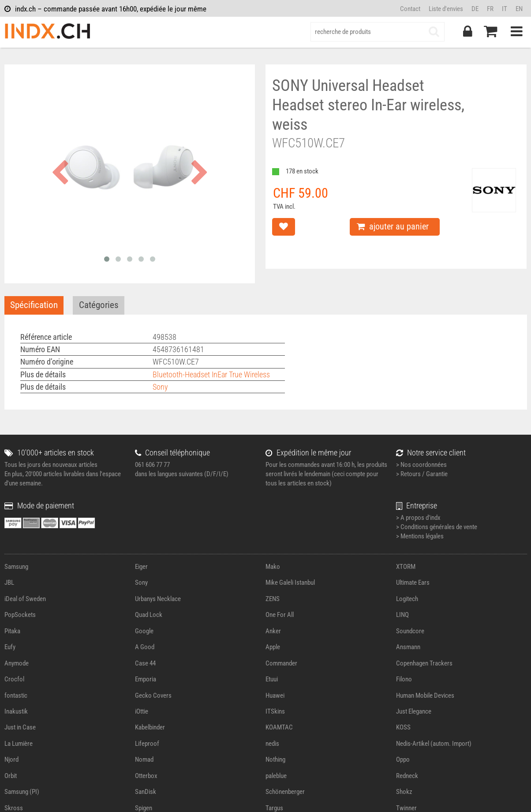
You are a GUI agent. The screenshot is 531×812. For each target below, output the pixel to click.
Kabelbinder (150, 727)
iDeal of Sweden (25, 599)
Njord (11, 759)
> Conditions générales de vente (437, 527)
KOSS (403, 727)
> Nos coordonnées (421, 465)
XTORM (406, 567)
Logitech (407, 599)
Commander (281, 663)
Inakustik (16, 711)
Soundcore (410, 631)
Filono (404, 679)
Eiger (141, 567)
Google (144, 631)
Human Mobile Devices (425, 695)
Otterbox (146, 776)
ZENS (273, 599)
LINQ (402, 615)
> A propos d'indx (418, 518)
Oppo (403, 759)
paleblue (276, 776)
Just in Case (20, 727)
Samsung (16, 567)
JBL (9, 583)
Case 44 (145, 663)
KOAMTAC (279, 727)
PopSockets (20, 615)
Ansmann (408, 647)
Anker (273, 631)
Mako (273, 567)
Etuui (272, 679)
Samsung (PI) (22, 792)
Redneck (407, 776)
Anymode (17, 663)
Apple (273, 647)
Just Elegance (414, 711)
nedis (272, 744)
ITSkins (275, 711)
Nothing (275, 759)
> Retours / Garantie (422, 474)
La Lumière (19, 744)
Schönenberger (285, 792)
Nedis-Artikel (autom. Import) (434, 744)
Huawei (275, 695)
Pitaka (12, 631)
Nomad (144, 759)
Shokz (404, 792)
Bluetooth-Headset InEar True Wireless (211, 374)
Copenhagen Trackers (424, 663)
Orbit (11, 776)
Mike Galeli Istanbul (290, 583)
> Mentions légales (420, 536)
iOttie (142, 711)
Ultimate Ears (413, 583)
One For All (280, 615)
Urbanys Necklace (158, 599)
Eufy (10, 647)
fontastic (16, 695)
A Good (145, 647)
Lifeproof (147, 744)
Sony (160, 387)
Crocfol (14, 679)
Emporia (146, 679)
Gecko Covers (153, 695)
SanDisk (146, 792)
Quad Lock (149, 615)
